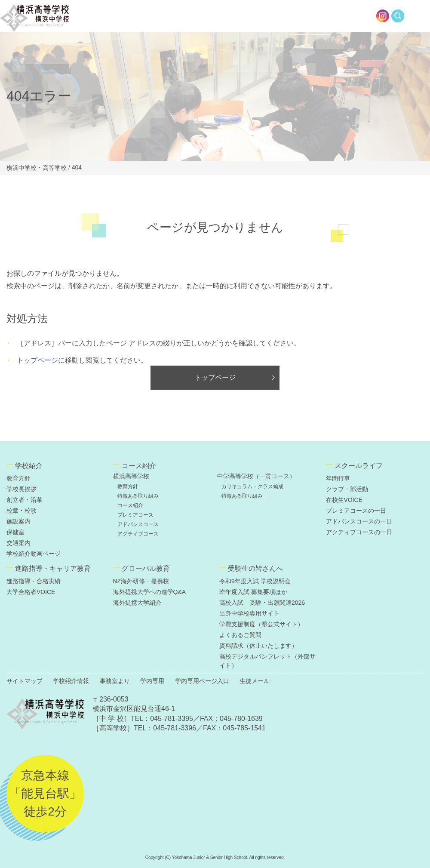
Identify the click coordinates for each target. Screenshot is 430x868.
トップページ (37, 360)
